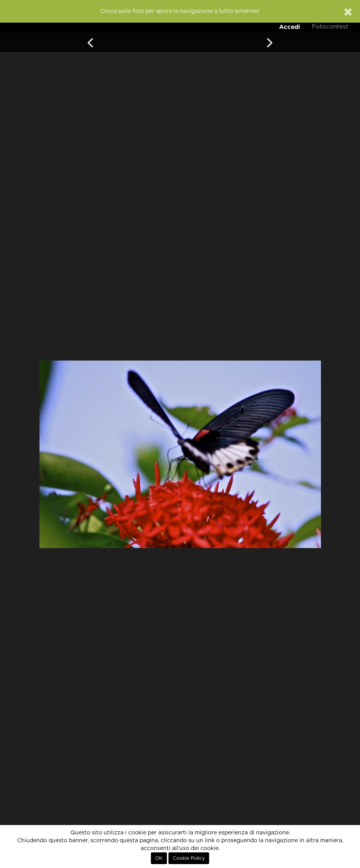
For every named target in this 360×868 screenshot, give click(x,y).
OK (159, 858)
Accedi (290, 27)
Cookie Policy (189, 858)
